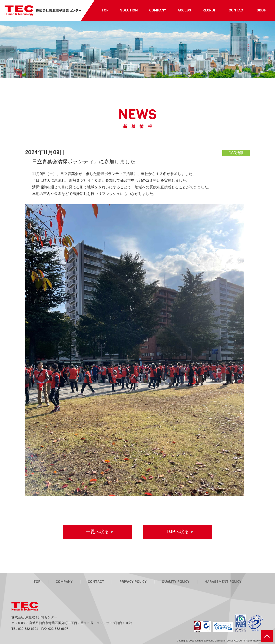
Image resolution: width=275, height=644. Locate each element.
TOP (37, 582)
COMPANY (64, 582)
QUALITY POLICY (176, 582)
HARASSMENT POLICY (223, 582)
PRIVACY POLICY (133, 582)
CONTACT (96, 582)
